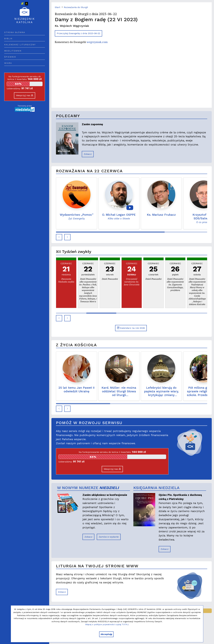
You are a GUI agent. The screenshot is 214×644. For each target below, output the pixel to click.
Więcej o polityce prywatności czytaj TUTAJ (107, 624)
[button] (59, 237)
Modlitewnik (13, 51)
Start (57, 7)
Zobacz (88, 154)
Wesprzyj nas (25, 95)
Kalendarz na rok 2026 (131, 328)
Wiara (8, 63)
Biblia (8, 38)
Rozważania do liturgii (76, 7)
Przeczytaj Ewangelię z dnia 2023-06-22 (78, 33)
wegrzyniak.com (97, 42)
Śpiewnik (10, 57)
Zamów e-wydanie (109, 537)
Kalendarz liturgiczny (20, 45)
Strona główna (15, 32)
